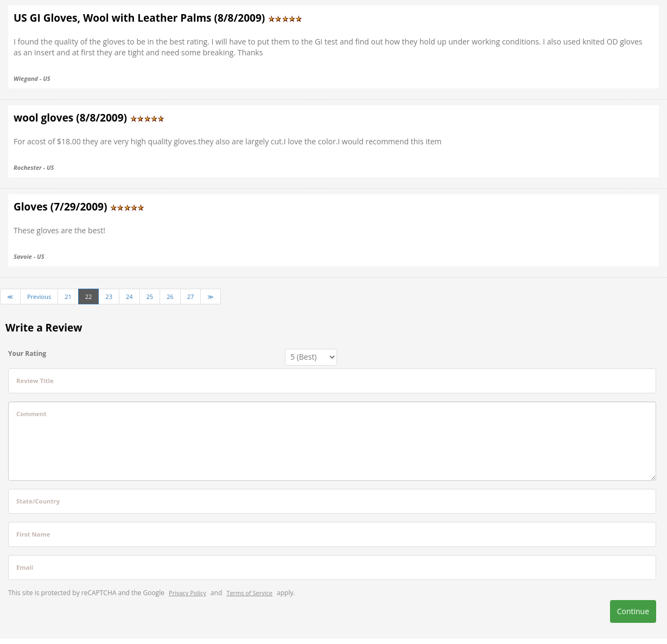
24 (129, 297)
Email (25, 567)
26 (170, 297)
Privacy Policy (188, 593)
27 (191, 297)
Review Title (35, 381)
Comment (31, 414)
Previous (39, 297)
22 (89, 297)
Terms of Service (249, 593)
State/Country (38, 501)
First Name (33, 534)
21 (68, 297)
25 (150, 297)
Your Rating (27, 353)
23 (109, 297)
